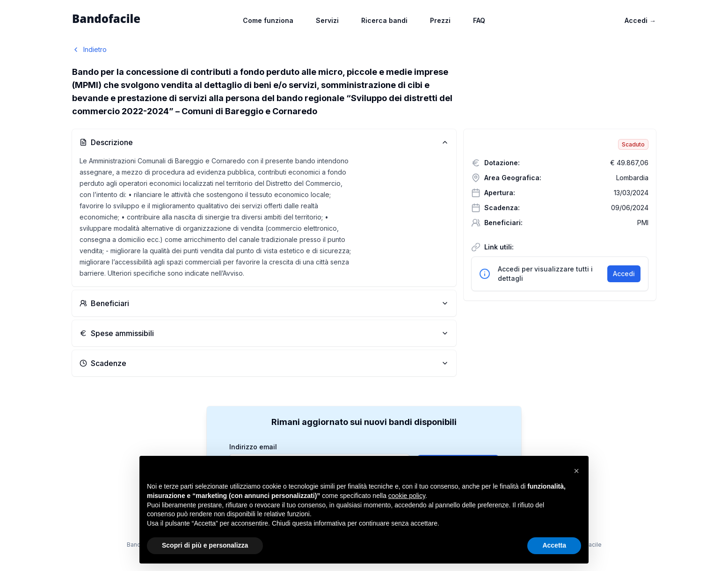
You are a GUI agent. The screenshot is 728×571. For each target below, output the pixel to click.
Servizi (327, 20)
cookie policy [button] (407, 496)
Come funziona (268, 20)
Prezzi (440, 20)
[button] (576, 471)
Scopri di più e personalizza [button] (205, 545)
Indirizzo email (253, 447)
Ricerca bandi (384, 20)
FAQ (479, 20)
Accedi (640, 20)
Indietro (89, 49)
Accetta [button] (554, 545)
